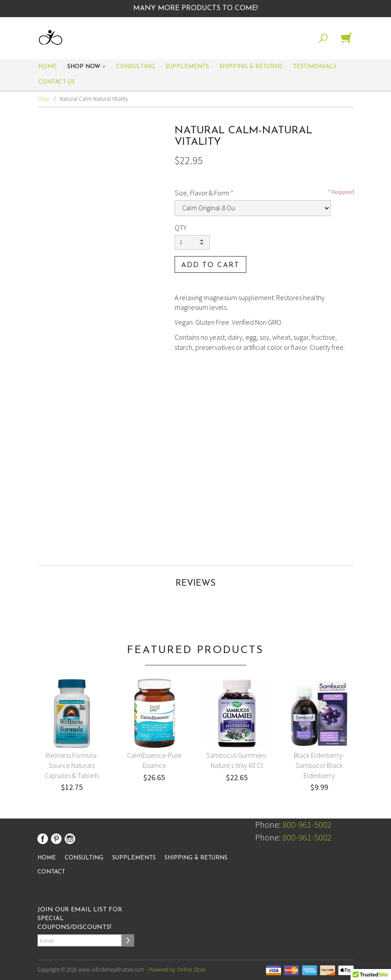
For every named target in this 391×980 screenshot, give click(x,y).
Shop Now (86, 67)
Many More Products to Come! (195, 8)
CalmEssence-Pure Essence (154, 760)
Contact (51, 872)
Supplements (187, 67)
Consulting (135, 67)
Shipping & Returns (251, 67)
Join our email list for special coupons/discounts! (80, 919)
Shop (43, 99)
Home (48, 67)
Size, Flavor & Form (202, 193)
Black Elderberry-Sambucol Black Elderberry (319, 765)
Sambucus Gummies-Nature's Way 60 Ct (237, 760)
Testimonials (315, 67)
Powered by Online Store (177, 970)
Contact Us (57, 82)
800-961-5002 (307, 824)
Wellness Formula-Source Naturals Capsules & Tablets (72, 765)
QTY (181, 228)
